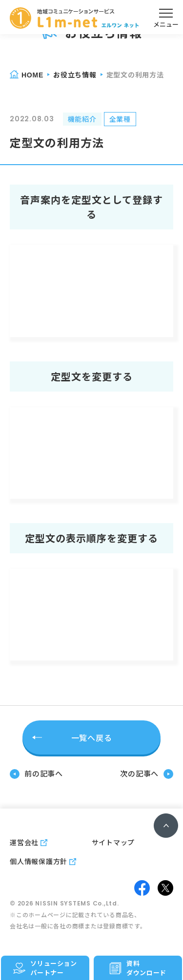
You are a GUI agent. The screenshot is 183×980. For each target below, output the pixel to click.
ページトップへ (166, 826)
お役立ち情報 (75, 75)
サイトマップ (113, 842)
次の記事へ (139, 773)
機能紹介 (82, 119)
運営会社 (24, 842)
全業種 (120, 119)
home (32, 75)
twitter (165, 888)
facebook (142, 888)
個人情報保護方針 (39, 861)
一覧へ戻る (92, 737)
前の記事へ (44, 773)
